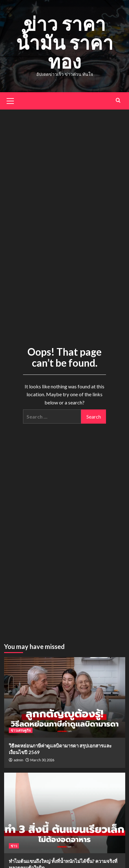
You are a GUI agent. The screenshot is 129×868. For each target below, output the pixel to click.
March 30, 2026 (42, 760)
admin (19, 760)
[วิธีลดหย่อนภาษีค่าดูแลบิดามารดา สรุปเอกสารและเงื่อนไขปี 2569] (65, 697)
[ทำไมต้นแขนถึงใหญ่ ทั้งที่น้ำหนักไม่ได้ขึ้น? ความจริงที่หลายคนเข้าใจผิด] (65, 813)
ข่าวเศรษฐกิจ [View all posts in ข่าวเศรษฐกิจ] (21, 730)
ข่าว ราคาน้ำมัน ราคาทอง (65, 42)
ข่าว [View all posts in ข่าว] (14, 846)
